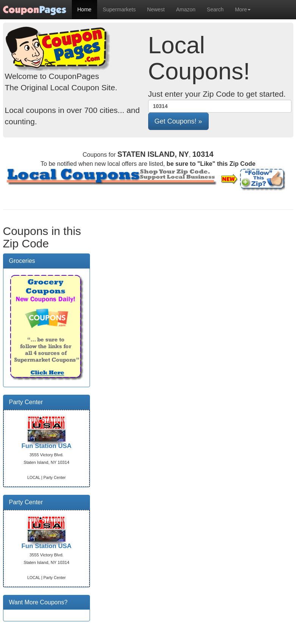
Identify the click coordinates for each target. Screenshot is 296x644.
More (243, 9)
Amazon (186, 9)
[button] (178, 121)
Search (215, 9)
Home (84, 9)
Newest (156, 9)
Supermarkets (119, 9)
